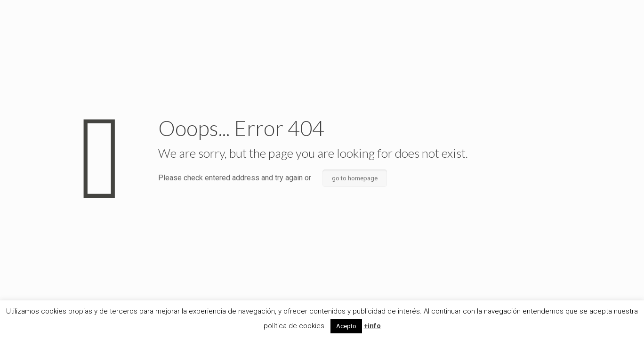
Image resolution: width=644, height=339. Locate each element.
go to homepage (355, 178)
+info (372, 326)
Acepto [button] (346, 326)
